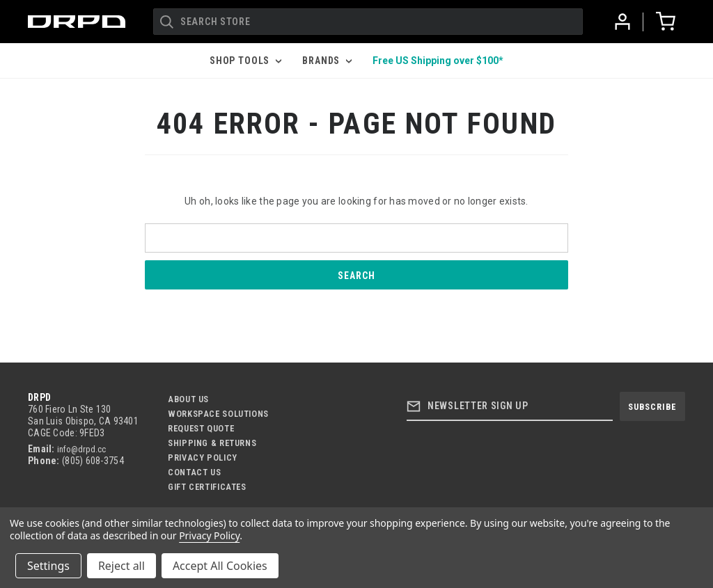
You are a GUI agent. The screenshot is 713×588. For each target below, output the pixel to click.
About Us (188, 399)
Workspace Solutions (218, 414)
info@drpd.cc (81, 449)
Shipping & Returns (212, 443)
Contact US (194, 472)
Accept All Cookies (220, 566)
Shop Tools (245, 61)
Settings (48, 566)
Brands (327, 61)
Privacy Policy (203, 458)
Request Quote (201, 428)
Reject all (122, 566)
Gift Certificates (207, 487)
